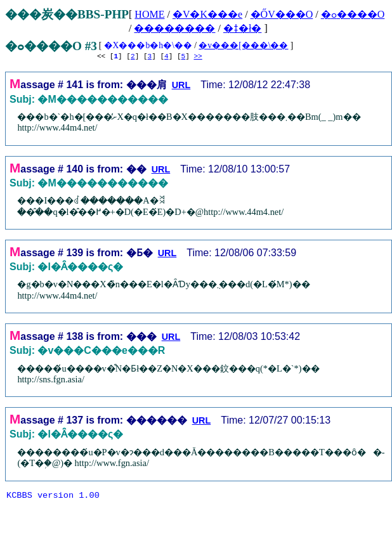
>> (198, 57)
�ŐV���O (282, 14)
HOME (149, 14)
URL (181, 87)
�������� (174, 28)
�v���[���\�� (243, 45)
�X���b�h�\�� (148, 45)
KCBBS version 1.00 (53, 499)
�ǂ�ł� (242, 28)
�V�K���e (207, 14)
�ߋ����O (353, 14)
